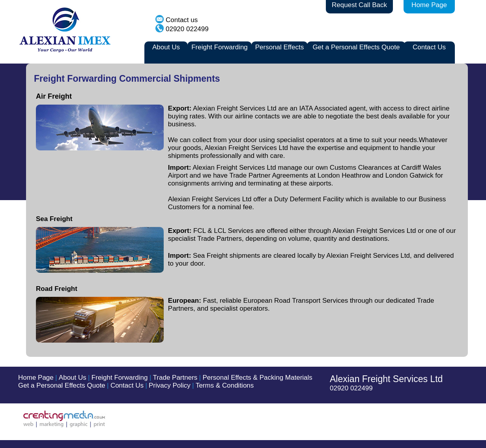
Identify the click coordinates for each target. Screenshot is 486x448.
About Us (166, 47)
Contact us (182, 20)
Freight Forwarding (220, 47)
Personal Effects (279, 47)
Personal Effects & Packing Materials (257, 378)
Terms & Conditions (225, 385)
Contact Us (429, 47)
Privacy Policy (170, 385)
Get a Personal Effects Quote (356, 47)
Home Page (429, 5)
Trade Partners (175, 378)
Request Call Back (359, 5)
